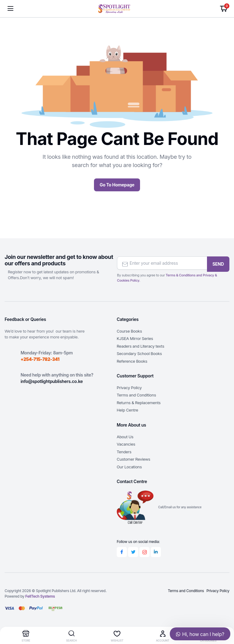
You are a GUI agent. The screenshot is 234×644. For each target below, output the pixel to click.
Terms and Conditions (136, 394)
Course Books (129, 330)
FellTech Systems (40, 596)
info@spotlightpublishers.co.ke (52, 380)
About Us (125, 436)
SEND (218, 262)
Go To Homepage (117, 185)
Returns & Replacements (139, 402)
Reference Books (132, 360)
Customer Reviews (133, 458)
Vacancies (126, 443)
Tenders (124, 451)
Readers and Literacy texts (140, 345)
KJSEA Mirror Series (135, 338)
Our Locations (129, 466)
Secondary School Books (139, 353)
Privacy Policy (129, 387)
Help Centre (127, 409)
